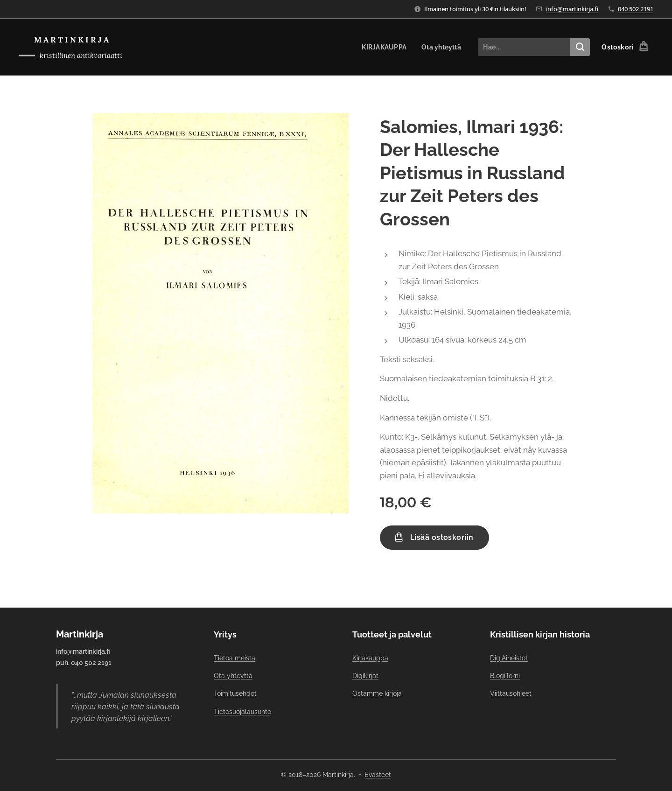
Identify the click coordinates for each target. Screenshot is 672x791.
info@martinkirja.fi (572, 9)
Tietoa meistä (234, 658)
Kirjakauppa (370, 658)
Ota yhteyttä (233, 676)
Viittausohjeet (511, 693)
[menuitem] (383, 47)
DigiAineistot (509, 658)
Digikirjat (365, 676)
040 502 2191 (636, 9)
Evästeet (378, 775)
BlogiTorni (505, 676)
